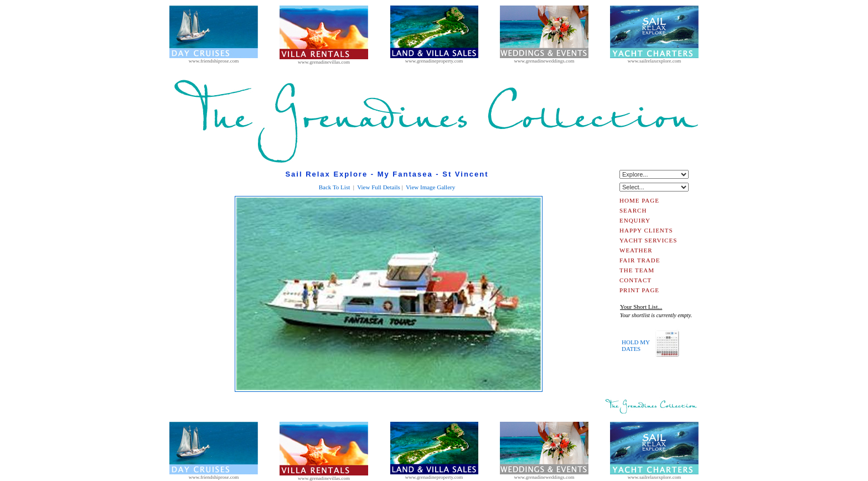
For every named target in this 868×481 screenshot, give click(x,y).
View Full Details (379, 187)
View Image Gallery (430, 187)
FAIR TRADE (640, 260)
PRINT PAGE (639, 290)
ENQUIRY (635, 220)
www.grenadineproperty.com (434, 59)
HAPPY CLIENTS (646, 230)
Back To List (334, 187)
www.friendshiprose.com (214, 59)
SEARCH (633, 210)
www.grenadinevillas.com (324, 60)
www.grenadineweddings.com (544, 59)
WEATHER (636, 250)
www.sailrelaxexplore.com (654, 59)
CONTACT (635, 280)
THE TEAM (637, 270)
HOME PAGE (639, 200)
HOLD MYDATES (636, 345)
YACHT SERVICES (648, 240)
